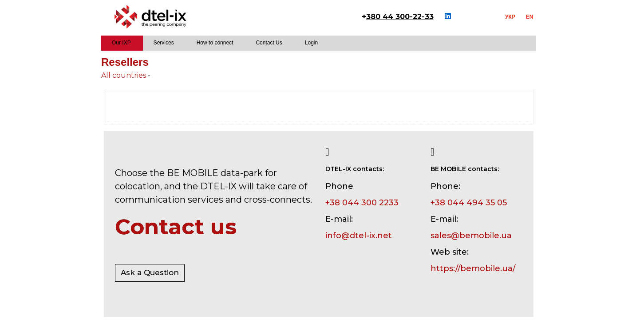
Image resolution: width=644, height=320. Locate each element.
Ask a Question (150, 272)
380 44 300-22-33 (400, 17)
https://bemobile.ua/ (473, 268)
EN (530, 17)
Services (164, 43)
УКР (510, 17)
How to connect (215, 43)
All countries (124, 75)
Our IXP (121, 43)
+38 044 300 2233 (362, 203)
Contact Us (269, 43)
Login (311, 43)
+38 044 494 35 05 (469, 203)
